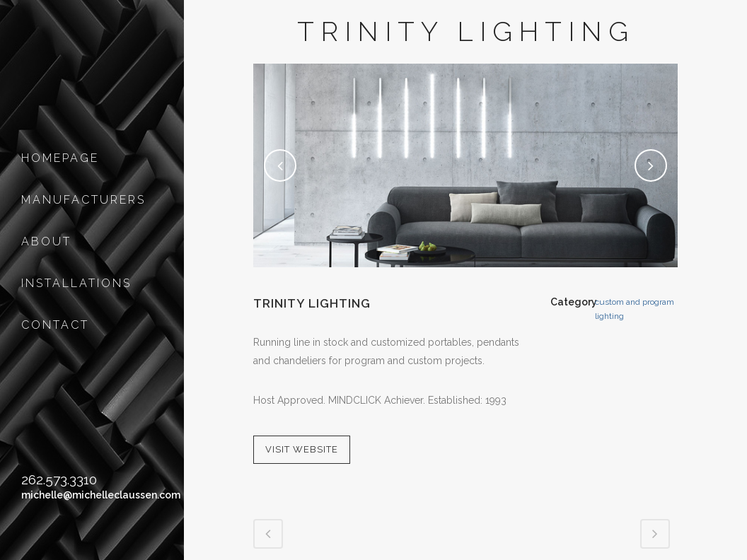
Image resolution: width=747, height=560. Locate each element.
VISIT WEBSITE (302, 449)
